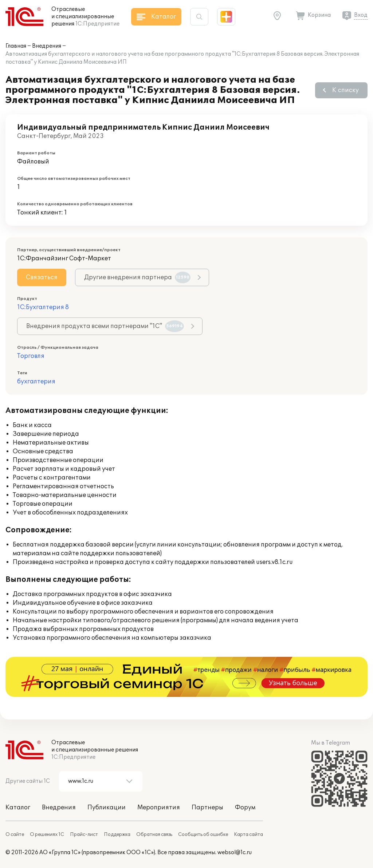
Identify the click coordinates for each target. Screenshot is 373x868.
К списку (345, 90)
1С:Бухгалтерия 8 (43, 307)
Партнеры (207, 808)
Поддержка (117, 835)
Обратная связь (154, 835)
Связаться (42, 277)
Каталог (18, 808)
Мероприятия (159, 808)
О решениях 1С (47, 835)
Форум (245, 808)
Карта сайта (248, 835)
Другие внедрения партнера (137, 277)
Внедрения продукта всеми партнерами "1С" (105, 326)
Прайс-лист (84, 835)
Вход (361, 15)
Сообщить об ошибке (203, 835)
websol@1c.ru (235, 853)
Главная (16, 46)
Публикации (107, 808)
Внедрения (47, 46)
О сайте (15, 835)
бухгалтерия (36, 382)
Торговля (31, 356)
